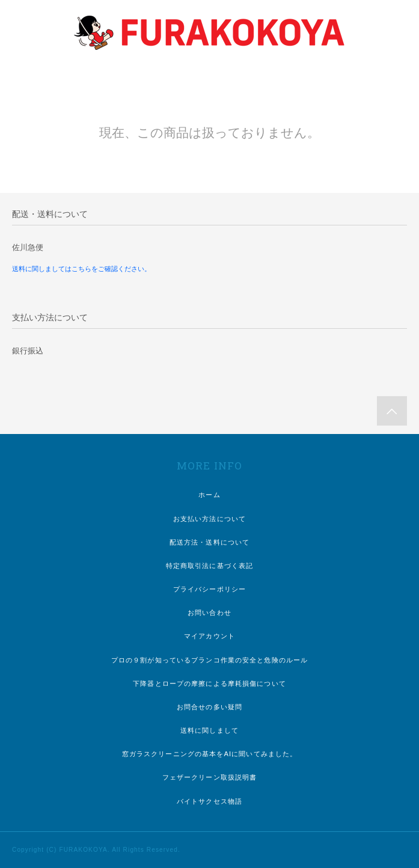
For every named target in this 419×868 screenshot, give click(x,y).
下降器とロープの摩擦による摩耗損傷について (210, 683)
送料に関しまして (210, 730)
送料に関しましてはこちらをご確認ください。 (81, 269)
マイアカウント (210, 636)
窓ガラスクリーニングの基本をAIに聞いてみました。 (210, 754)
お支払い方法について (210, 519)
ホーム (209, 495)
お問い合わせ (210, 613)
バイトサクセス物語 (210, 801)
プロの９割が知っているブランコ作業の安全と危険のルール (210, 660)
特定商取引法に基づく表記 (210, 566)
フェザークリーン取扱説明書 (210, 777)
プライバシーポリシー (210, 589)
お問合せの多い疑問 (210, 707)
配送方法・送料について (210, 542)
